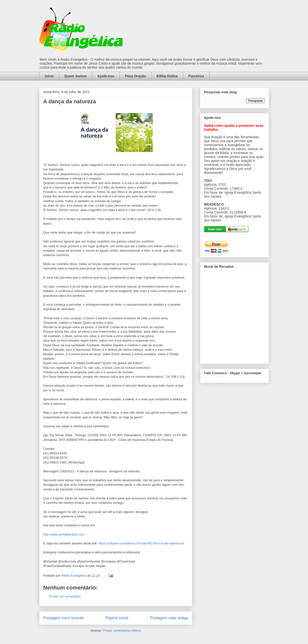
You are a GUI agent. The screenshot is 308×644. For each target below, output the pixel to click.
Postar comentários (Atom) (122, 631)
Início (49, 76)
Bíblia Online (167, 76)
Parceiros (196, 76)
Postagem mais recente (64, 618)
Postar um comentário (65, 596)
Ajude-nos (106, 76)
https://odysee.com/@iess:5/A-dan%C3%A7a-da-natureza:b (142, 543)
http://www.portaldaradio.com (64, 534)
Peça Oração (135, 76)
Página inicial (117, 618)
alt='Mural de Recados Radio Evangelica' (234, 316)
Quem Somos (75, 76)
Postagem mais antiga (169, 618)
